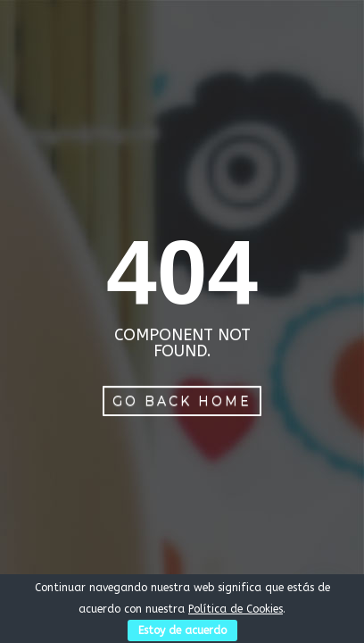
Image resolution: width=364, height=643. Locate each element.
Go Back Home (182, 401)
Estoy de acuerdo (182, 630)
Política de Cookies (236, 609)
